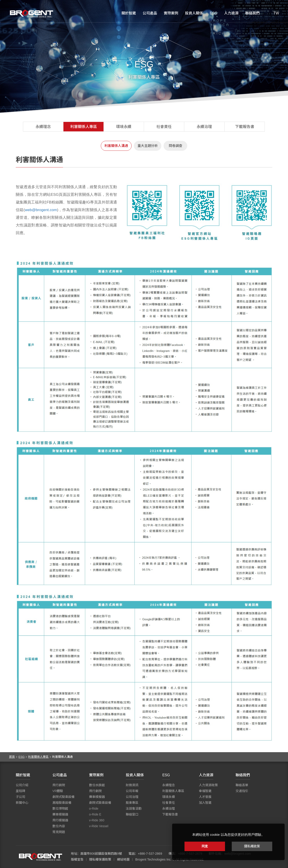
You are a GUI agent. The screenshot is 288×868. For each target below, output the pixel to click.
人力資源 (231, 13)
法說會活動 (134, 809)
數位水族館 (97, 785)
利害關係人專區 (84, 127)
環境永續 (124, 127)
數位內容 (59, 826)
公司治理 (132, 797)
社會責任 (164, 127)
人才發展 (205, 797)
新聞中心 (22, 803)
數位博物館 (60, 809)
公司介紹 (22, 785)
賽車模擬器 (60, 814)
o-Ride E (95, 814)
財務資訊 (132, 785)
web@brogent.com (41, 210)
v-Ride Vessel (99, 826)
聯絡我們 (252, 13)
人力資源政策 (208, 785)
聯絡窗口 (132, 814)
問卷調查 (175, 146)
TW (276, 13)
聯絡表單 (242, 785)
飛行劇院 (59, 785)
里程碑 (20, 791)
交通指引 (242, 791)
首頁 (12, 757)
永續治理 (204, 127)
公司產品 (150, 13)
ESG (214, 13)
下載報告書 (245, 127)
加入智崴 (205, 803)
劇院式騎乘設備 (63, 797)
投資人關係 (194, 13)
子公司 (20, 797)
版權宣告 (77, 859)
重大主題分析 (148, 146)
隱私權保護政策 (100, 859)
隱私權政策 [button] (252, 846)
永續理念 (43, 127)
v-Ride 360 (97, 820)
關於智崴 (129, 13)
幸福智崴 (205, 791)
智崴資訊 (40, 857)
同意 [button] (205, 846)
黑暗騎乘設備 (62, 803)
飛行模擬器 (60, 820)
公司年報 (132, 791)
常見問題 (59, 832)
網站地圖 (123, 859)
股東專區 (132, 803)
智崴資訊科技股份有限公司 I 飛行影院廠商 (31, 14)
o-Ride (94, 809)
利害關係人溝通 (116, 146)
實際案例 (171, 13)
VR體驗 (58, 791)
